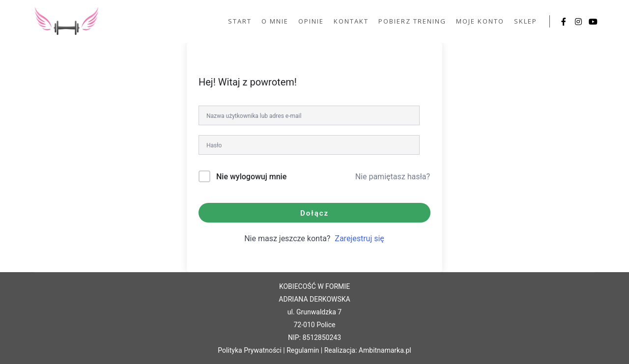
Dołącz (314, 213)
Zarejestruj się (359, 238)
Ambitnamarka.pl (385, 350)
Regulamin (303, 350)
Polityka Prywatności (250, 350)
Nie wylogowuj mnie (251, 177)
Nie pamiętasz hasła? (393, 177)
